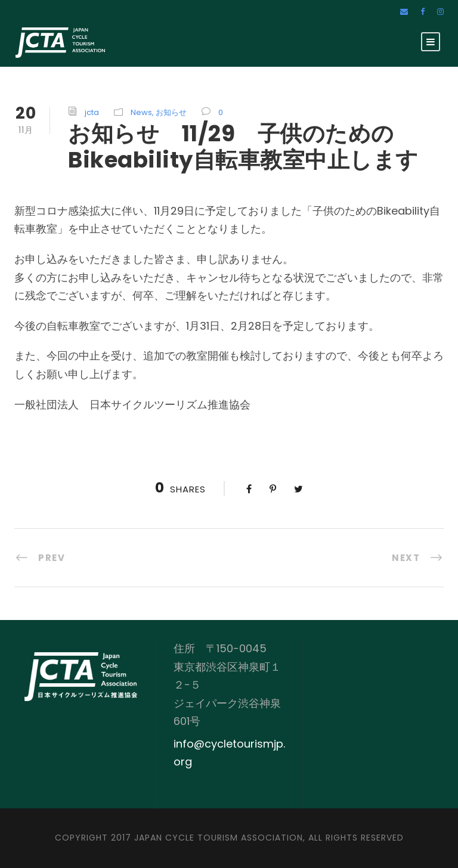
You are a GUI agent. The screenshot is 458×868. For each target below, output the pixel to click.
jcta (92, 112)
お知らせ (171, 112)
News (141, 112)
